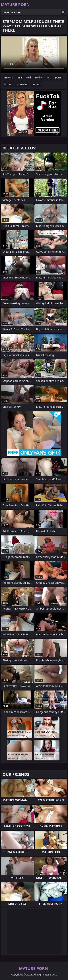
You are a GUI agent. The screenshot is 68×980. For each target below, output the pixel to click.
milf (20, 77)
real (29, 77)
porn (58, 77)
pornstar (22, 84)
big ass (9, 84)
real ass (36, 84)
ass (49, 77)
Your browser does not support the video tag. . (34, 54)
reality (39, 77)
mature (9, 77)
